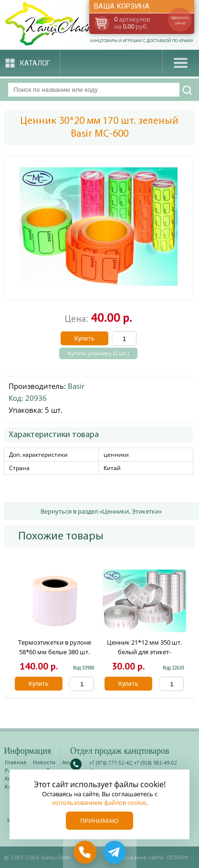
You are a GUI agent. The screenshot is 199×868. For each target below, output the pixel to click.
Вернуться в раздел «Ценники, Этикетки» (101, 511)
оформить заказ (180, 20)
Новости (44, 762)
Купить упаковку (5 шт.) (98, 353)
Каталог (35, 63)
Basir (76, 386)
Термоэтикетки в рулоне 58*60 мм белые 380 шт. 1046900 (55, 652)
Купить (84, 338)
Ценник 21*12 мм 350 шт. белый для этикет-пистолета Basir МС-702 (144, 652)
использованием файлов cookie (99, 802)
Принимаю (99, 821)
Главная (16, 762)
